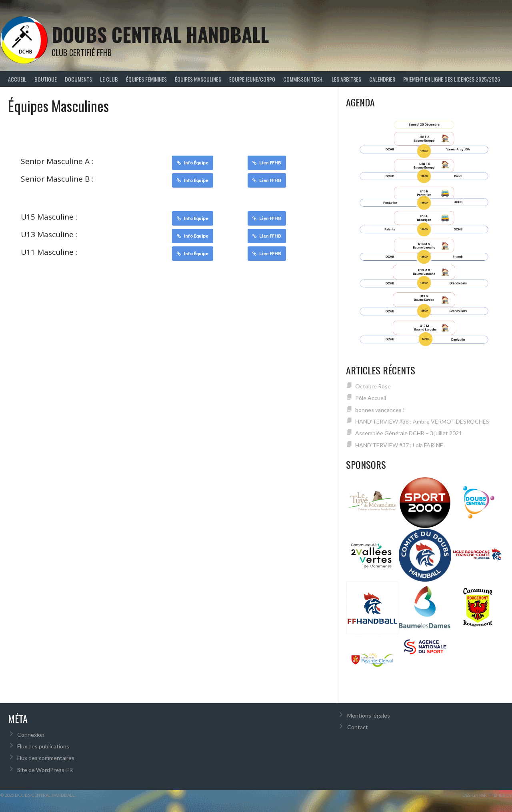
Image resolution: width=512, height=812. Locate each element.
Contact (358, 727)
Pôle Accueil (371, 398)
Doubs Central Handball (160, 34)
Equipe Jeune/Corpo (252, 79)
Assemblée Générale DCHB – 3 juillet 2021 (409, 433)
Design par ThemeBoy (487, 795)
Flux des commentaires (46, 758)
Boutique (46, 79)
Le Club (109, 79)
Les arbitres (346, 79)
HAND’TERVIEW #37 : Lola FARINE (399, 445)
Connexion (31, 735)
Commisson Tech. (303, 79)
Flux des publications (43, 746)
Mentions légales (369, 715)
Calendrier (382, 79)
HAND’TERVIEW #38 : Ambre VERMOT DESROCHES (422, 421)
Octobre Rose (373, 386)
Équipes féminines (146, 79)
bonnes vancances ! (380, 410)
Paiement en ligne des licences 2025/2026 (452, 79)
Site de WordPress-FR (45, 770)
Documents (78, 79)
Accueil (17, 79)
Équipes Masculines (198, 79)
